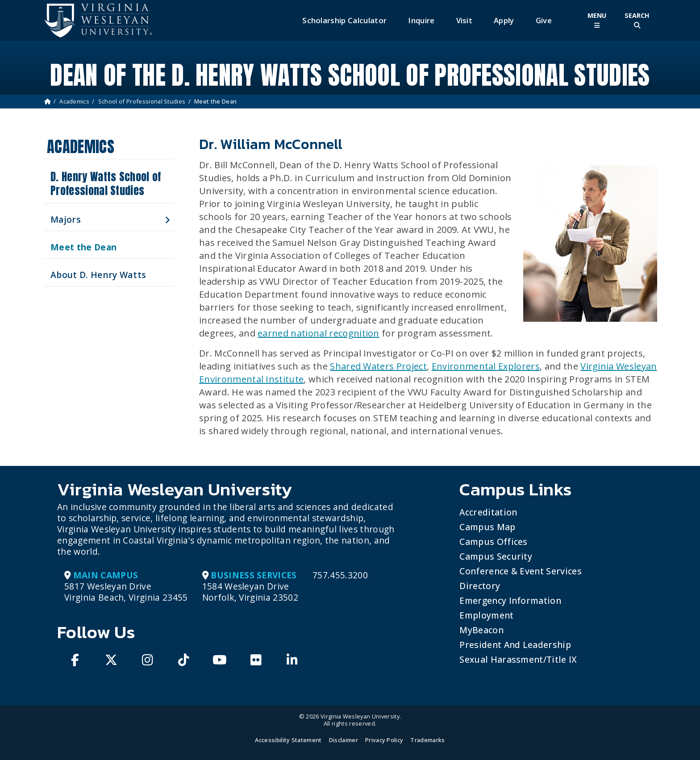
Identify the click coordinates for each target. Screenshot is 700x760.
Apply (504, 20)
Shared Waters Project (378, 366)
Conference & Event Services (521, 571)
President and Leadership (515, 645)
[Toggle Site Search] (637, 20)
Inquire (421, 20)
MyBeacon (481, 630)
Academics (74, 101)
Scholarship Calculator (344, 20)
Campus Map (487, 527)
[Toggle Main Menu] (597, 20)
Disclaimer (344, 740)
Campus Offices (493, 542)
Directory (480, 586)
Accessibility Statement (288, 740)
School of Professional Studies (142, 101)
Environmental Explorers (486, 366)
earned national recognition (319, 333)
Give (544, 20)
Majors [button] (66, 219)
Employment (486, 615)
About (98, 275)
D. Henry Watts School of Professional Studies (106, 184)
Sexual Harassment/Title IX (518, 659)
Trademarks (427, 740)
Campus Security (496, 556)
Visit (465, 20)
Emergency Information (510, 600)
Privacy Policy (384, 740)
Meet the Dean (83, 247)
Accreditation (488, 512)
